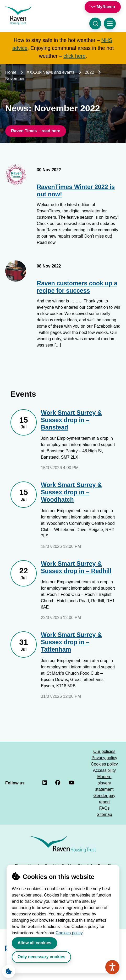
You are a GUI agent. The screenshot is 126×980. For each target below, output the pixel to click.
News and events (59, 72)
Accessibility (104, 770)
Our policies (104, 751)
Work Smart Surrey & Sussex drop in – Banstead (71, 420)
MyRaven (106, 7)
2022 (90, 72)
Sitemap (104, 814)
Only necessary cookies (41, 957)
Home (11, 72)
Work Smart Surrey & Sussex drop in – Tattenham (71, 642)
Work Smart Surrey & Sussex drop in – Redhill (76, 567)
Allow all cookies (34, 943)
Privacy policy (104, 758)
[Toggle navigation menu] (110, 23)
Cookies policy (69, 933)
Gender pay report (105, 799)
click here (74, 56)
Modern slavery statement (104, 783)
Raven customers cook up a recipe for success (77, 287)
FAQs (104, 808)
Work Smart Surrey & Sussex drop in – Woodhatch (71, 492)
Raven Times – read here (36, 131)
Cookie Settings (7, 970)
